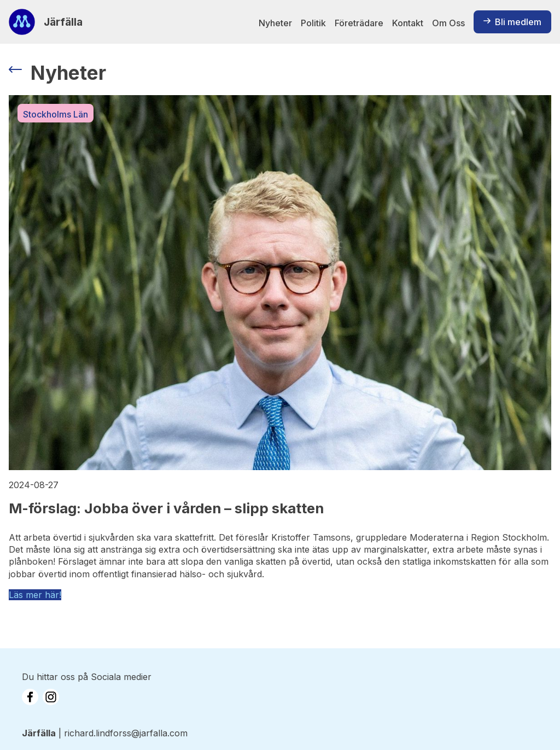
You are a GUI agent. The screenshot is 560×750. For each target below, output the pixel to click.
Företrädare (359, 23)
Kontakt (408, 23)
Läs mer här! (35, 595)
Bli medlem (512, 22)
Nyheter (275, 23)
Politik (313, 23)
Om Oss (448, 23)
